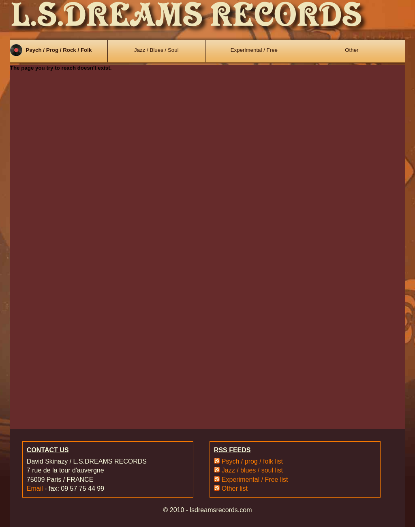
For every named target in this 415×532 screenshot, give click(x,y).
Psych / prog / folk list (252, 461)
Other (352, 50)
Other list (235, 488)
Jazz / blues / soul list (252, 470)
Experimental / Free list (255, 480)
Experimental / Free (254, 50)
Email (35, 488)
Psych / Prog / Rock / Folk (59, 50)
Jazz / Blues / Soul (156, 50)
